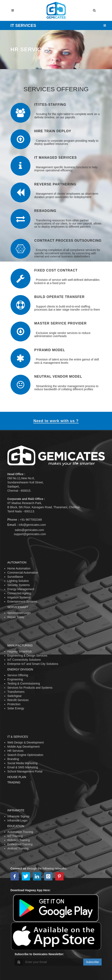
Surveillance (15, 577)
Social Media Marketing (23, 763)
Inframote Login (17, 820)
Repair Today (16, 617)
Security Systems (19, 585)
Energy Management (21, 589)
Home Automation (19, 568)
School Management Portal (25, 771)
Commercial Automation (23, 573)
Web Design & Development (26, 742)
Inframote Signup (19, 816)
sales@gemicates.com (29, 530)
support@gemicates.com (30, 534)
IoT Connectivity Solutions (24, 660)
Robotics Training (19, 840)
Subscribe (92, 962)
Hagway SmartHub (20, 651)
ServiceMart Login (19, 613)
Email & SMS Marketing (23, 767)
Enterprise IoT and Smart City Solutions (33, 664)
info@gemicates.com (32, 525)
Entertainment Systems (22, 602)
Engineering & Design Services (27, 656)
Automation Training (20, 832)
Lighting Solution (18, 581)
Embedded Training (20, 844)
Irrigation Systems (19, 597)
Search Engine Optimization (25, 755)
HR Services (16, 751)
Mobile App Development (24, 747)
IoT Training (15, 836)
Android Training (18, 848)
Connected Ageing (19, 593)
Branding (13, 759)
